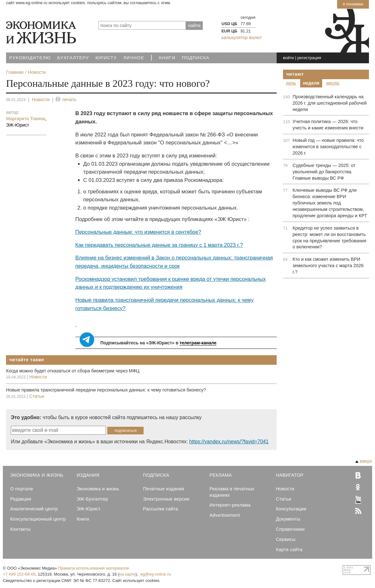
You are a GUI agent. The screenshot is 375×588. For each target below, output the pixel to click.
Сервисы (286, 539)
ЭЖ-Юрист (89, 509)
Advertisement (225, 515)
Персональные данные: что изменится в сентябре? (138, 232)
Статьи (37, 396)
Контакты (20, 529)
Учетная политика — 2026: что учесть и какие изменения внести (328, 125)
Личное (134, 58)
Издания (88, 475)
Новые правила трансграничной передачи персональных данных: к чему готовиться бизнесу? (106, 390)
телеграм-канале (198, 343)
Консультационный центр (38, 519)
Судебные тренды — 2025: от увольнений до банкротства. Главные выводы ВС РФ (324, 172)
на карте (127, 574)
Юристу (106, 58)
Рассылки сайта (160, 509)
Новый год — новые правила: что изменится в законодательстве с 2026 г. (328, 147)
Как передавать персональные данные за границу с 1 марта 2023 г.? (159, 245)
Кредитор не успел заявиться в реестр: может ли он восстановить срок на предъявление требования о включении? (329, 238)
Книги (167, 58)
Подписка (196, 58)
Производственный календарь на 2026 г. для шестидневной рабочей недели (330, 103)
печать (66, 100)
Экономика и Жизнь (37, 475)
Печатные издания (163, 489)
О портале (22, 489)
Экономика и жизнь (98, 489)
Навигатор (290, 475)
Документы (288, 519)
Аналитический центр (34, 509)
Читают (295, 74)
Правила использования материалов (94, 568)
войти (288, 58)
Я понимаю (353, 4)
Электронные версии (166, 499)
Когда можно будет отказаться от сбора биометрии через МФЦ (73, 371)
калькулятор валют (242, 38)
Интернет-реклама (230, 505)
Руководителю (30, 58)
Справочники (290, 529)
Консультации (291, 509)
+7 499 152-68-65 (19, 574)
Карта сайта (289, 550)
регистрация (309, 58)
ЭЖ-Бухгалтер (92, 499)
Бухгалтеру (73, 58)
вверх (364, 461)
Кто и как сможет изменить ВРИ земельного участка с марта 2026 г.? (328, 266)
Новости (41, 100)
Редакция (21, 499)
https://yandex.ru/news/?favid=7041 (229, 442)
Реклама (221, 475)
